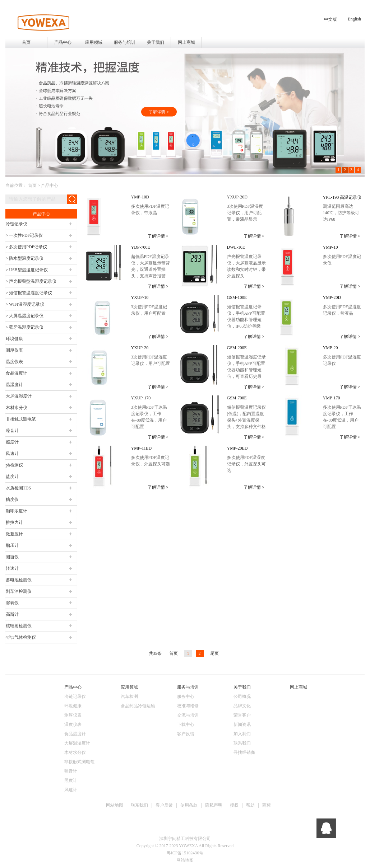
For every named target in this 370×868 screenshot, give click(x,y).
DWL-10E (236, 247)
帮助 (250, 805)
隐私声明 (214, 805)
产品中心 (50, 186)
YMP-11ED (142, 448)
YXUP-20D (237, 197)
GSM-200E (237, 348)
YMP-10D (140, 197)
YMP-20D (332, 297)
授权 (234, 805)
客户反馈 (164, 805)
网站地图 (115, 805)
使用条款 (189, 805)
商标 (267, 805)
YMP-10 (330, 247)
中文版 (330, 19)
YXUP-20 (140, 348)
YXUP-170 (141, 398)
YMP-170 (332, 398)
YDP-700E (141, 247)
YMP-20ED (237, 448)
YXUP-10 (140, 297)
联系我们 (139, 805)
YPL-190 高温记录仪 (342, 197)
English (354, 19)
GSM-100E (237, 297)
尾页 (214, 653)
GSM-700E (237, 398)
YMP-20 (330, 348)
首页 (26, 42)
